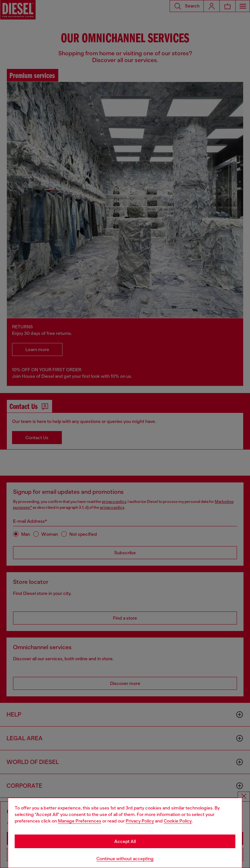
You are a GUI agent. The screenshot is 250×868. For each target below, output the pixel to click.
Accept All (125, 841)
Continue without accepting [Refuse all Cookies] (125, 859)
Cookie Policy (178, 821)
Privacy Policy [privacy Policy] (140, 821)
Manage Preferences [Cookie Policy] (80, 821)
